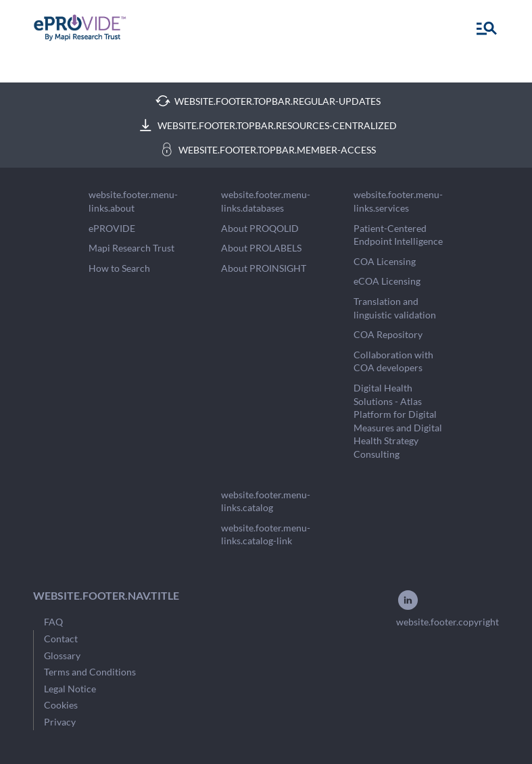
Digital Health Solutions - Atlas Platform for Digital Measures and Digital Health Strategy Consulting (398, 421)
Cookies (61, 705)
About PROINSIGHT (264, 268)
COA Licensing (385, 261)
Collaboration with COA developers (393, 361)
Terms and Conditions (90, 672)
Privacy (60, 722)
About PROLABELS (261, 248)
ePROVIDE (112, 228)
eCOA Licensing (387, 281)
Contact (61, 639)
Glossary (62, 655)
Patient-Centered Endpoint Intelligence (398, 235)
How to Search (119, 268)
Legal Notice (70, 689)
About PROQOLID (260, 228)
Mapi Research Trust (131, 248)
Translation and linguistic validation (395, 308)
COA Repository (388, 334)
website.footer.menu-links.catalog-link (266, 534)
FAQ (53, 622)
